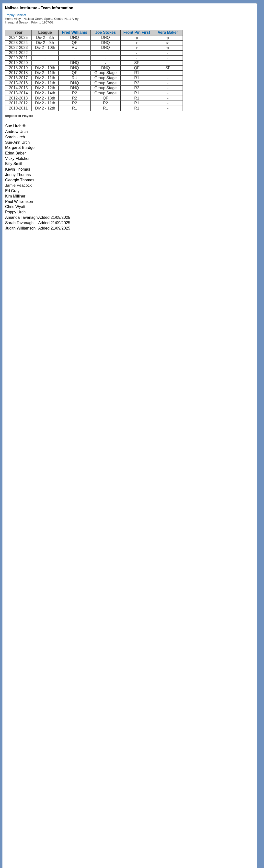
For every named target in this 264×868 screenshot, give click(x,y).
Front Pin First (137, 32)
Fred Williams (75, 32)
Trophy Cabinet (16, 15)
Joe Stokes (105, 32)
